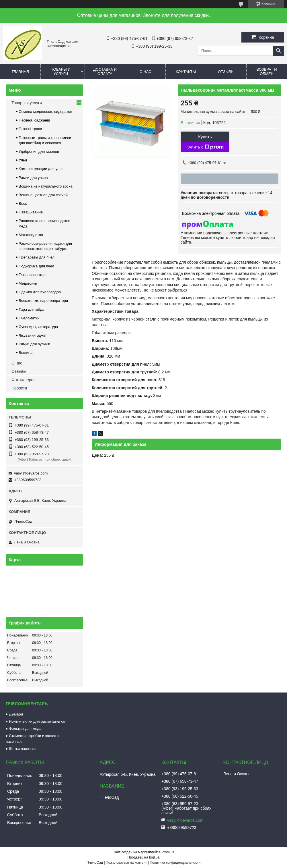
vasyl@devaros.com (31, 473)
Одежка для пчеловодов (40, 292)
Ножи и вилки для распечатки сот (38, 721)
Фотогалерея (24, 380)
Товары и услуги (61, 72)
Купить (205, 137)
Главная (20, 72)
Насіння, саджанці (34, 120)
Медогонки (28, 283)
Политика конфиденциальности (175, 863)
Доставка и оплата (105, 72)
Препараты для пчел (37, 257)
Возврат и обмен (266, 72)
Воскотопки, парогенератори (43, 301)
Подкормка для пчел (36, 266)
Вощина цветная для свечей (43, 195)
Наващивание (31, 212)
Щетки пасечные (23, 749)
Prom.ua (168, 852)
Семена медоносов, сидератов (45, 112)
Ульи (23, 160)
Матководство (31, 235)
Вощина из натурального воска (46, 186)
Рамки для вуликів (34, 344)
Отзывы (226, 72)
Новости (19, 388)
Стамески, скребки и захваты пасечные (32, 739)
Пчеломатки (29, 318)
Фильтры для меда (25, 729)
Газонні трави (30, 129)
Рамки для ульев (33, 178)
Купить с (205, 147)
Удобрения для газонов (39, 152)
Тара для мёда (31, 309)
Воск (23, 204)
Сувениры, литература (38, 327)
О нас (146, 72)
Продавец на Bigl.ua (144, 857)
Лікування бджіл (32, 335)
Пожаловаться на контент (126, 863)
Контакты (186, 72)
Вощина (26, 353)
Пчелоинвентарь (33, 275)
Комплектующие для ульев (42, 169)
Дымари (16, 714)
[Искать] (278, 51)
